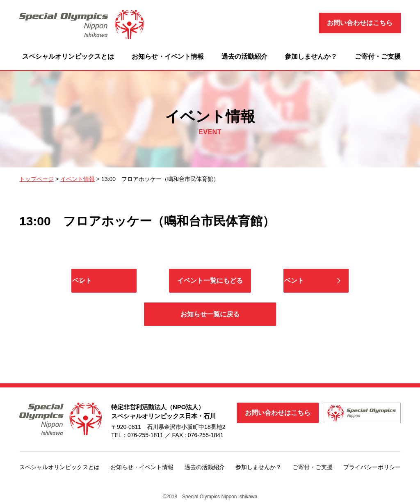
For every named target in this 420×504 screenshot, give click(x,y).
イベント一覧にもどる (210, 281)
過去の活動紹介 (244, 56)
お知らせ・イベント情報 (168, 56)
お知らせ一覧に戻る (210, 315)
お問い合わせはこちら (360, 23)
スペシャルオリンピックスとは (68, 56)
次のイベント (302, 281)
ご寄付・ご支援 (378, 56)
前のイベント (118, 281)
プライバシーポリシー (372, 469)
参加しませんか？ (311, 56)
